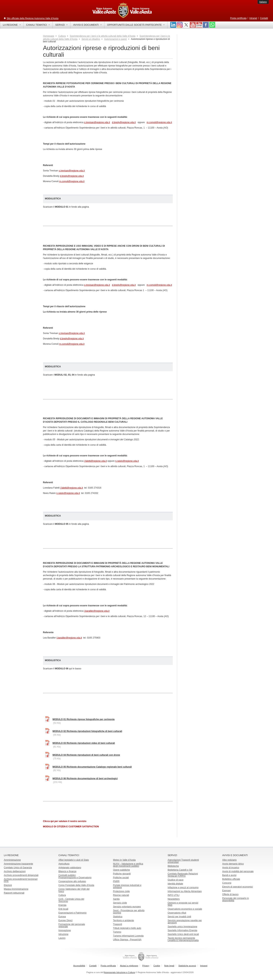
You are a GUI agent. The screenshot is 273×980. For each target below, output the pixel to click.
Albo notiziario (229, 860)
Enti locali (63, 909)
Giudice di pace (176, 880)
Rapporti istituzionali (14, 893)
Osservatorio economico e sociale (185, 909)
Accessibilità (79, 966)
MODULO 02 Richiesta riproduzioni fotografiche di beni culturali (87, 731)
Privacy (146, 966)
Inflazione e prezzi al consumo (183, 887)
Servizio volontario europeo (127, 907)
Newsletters (174, 899)
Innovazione (65, 930)
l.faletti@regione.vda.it (95, 461)
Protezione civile (121, 891)
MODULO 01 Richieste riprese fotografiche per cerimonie (84, 719)
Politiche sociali (121, 878)
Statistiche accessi (187, 966)
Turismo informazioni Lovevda (128, 936)
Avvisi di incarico (231, 868)
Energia (62, 905)
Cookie (157, 966)
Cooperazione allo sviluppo (72, 881)
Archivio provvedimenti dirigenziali (21, 875)
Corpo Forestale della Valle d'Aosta (76, 885)
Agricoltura (64, 864)
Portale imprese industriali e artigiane (127, 886)
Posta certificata (238, 18)
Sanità (116, 899)
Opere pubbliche (121, 870)
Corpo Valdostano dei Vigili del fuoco (74, 890)
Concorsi (227, 883)
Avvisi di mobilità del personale (238, 871)
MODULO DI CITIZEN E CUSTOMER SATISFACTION (71, 827)
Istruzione (63, 934)
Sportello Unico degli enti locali (183, 934)
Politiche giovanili (122, 874)
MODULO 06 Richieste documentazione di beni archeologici (85, 779)
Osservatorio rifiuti (177, 913)
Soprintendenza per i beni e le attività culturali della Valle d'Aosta (103, 36)
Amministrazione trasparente (18, 864)
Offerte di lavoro (230, 894)
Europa (62, 917)
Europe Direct (65, 920)
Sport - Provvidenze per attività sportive (129, 912)
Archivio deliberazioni (15, 871)
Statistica (118, 917)
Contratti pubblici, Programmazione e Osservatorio (75, 876)
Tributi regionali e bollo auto (127, 928)
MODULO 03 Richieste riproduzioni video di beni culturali (84, 743)
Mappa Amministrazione (16, 889)
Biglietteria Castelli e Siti (180, 870)
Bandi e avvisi (229, 875)
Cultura (62, 36)
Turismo (117, 932)
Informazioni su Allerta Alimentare (185, 891)
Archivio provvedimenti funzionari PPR (21, 880)
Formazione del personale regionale (72, 925)
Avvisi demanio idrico (233, 864)
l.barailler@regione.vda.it (97, 611)
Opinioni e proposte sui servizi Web (183, 904)
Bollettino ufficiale (231, 879)
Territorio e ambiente (123, 920)
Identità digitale (175, 884)
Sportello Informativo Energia (182, 930)
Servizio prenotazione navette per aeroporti (185, 922)
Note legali (169, 966)
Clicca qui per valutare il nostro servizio (65, 821)
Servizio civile (120, 903)
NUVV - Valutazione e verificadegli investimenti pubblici (128, 865)
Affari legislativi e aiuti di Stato (74, 860)
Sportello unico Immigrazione (182, 927)
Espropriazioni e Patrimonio (72, 913)
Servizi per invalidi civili (179, 917)
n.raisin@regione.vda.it (127, 461)
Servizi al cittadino (91, 39)
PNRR (116, 881)
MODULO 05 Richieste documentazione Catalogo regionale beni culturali (92, 767)
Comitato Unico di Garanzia (18, 868)
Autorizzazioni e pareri (115, 39)
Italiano (263, 2)
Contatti (264, 18)
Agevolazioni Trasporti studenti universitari (183, 861)
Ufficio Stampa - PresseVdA (127, 940)
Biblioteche (173, 866)
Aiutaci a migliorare (129, 966)
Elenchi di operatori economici (238, 887)
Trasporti (118, 924)
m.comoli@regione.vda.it (159, 122)
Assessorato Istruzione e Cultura (120, 972)
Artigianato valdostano (70, 868)
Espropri (227, 891)
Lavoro (62, 938)
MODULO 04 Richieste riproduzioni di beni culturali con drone (86, 755)
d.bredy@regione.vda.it (124, 122)
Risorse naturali (121, 895)
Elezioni (8, 885)
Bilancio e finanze (67, 871)
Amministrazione (12, 860)
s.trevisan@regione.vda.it (97, 122)
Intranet (253, 18)
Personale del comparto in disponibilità (236, 899)
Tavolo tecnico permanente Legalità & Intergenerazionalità (183, 939)
